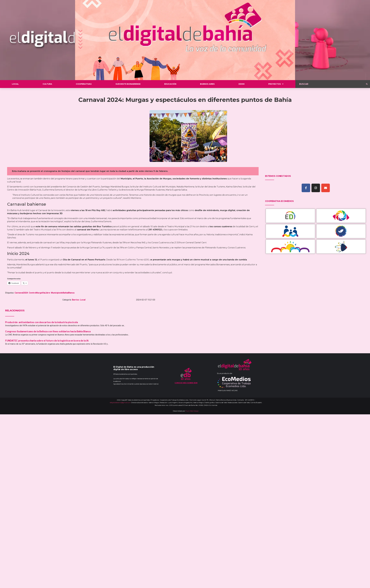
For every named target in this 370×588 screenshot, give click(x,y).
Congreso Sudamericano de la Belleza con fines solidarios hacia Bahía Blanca (48, 331)
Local (83, 300)
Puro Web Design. (192, 411)
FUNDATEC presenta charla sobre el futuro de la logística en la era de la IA (47, 341)
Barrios (76, 300)
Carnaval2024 (21, 293)
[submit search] (367, 84)
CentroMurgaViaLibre (39, 293)
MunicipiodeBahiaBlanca (63, 293)
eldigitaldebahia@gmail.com (120, 403)
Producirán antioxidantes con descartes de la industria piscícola (42, 322)
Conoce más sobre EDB (186, 383)
